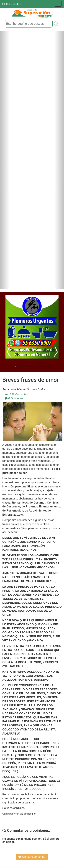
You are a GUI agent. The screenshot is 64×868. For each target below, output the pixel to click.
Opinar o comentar (32, 857)
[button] (13, 367)
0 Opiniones (14, 398)
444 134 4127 (13, 4)
